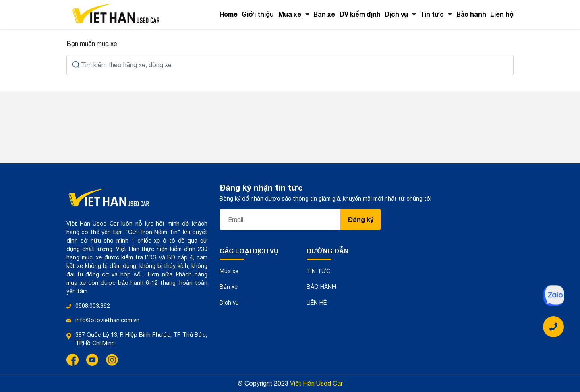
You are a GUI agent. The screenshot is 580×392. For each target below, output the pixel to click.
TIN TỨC (318, 271)
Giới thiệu (258, 14)
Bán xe (324, 14)
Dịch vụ (396, 14)
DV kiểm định (360, 14)
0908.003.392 (93, 306)
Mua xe (290, 14)
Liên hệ (502, 14)
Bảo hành (471, 14)
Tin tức (432, 14)
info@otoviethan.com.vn (107, 320)
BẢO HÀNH (321, 287)
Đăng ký (361, 219)
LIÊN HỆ (317, 303)
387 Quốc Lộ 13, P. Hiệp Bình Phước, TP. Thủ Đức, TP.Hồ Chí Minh (141, 339)
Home (229, 14)
